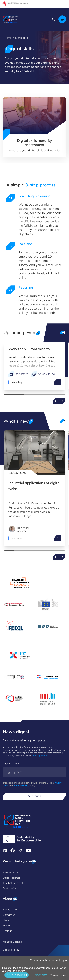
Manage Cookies (12, 942)
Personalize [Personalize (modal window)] (40, 975)
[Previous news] (56, 557)
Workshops (17, 382)
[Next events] (62, 401)
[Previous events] (56, 401)
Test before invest (13, 883)
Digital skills (9, 888)
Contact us (9, 915)
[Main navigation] (62, 19)
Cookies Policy (11, 950)
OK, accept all (16, 975)
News (6, 920)
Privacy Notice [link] (58, 975)
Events (7, 926)
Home (8, 38)
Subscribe (35, 796)
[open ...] (57, 382)
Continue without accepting (48, 960)
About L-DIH (10, 910)
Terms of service (21, 786)
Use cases (17, 538)
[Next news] (62, 557)
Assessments (10, 872)
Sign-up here (11, 763)
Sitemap (8, 931)
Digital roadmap (12, 878)
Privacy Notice (40, 755)
